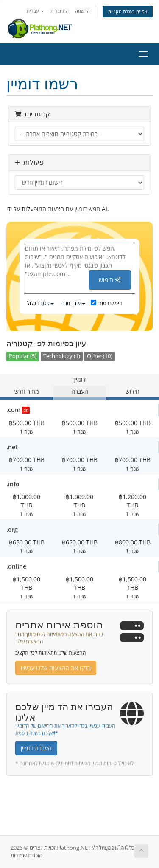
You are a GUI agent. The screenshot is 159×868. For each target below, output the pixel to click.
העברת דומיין (36, 748)
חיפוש (110, 280)
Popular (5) (23, 356)
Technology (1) (62, 356)
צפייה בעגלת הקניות (128, 11)
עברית (35, 11)
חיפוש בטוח (107, 303)
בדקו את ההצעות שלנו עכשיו (56, 668)
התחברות (60, 11)
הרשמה (82, 11)
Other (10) (100, 356)
